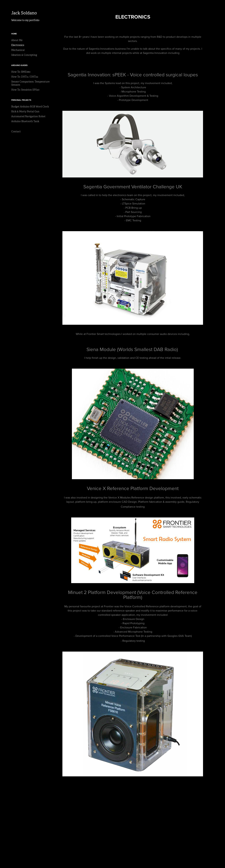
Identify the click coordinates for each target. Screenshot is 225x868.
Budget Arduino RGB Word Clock (30, 107)
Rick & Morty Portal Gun (25, 111)
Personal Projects (21, 100)
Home (14, 34)
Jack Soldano (24, 13)
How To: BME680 (21, 72)
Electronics (18, 45)
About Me (17, 40)
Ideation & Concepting (24, 55)
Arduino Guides (19, 65)
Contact (16, 131)
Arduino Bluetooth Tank (25, 121)
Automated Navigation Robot (28, 116)
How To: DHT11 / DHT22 (25, 77)
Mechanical (18, 50)
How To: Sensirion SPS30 (25, 90)
